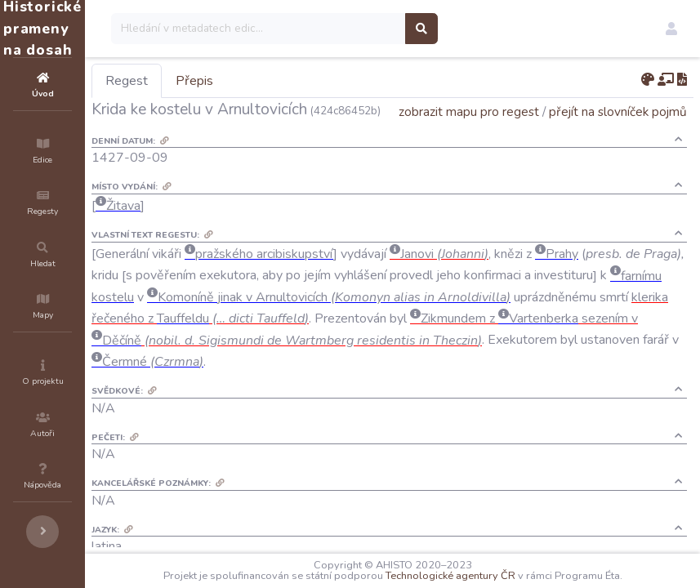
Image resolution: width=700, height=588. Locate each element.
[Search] (357, 29)
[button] (671, 29)
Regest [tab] (225, 81)
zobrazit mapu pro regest (469, 134)
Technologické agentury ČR (499, 576)
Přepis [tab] (292, 81)
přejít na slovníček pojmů (618, 134)
